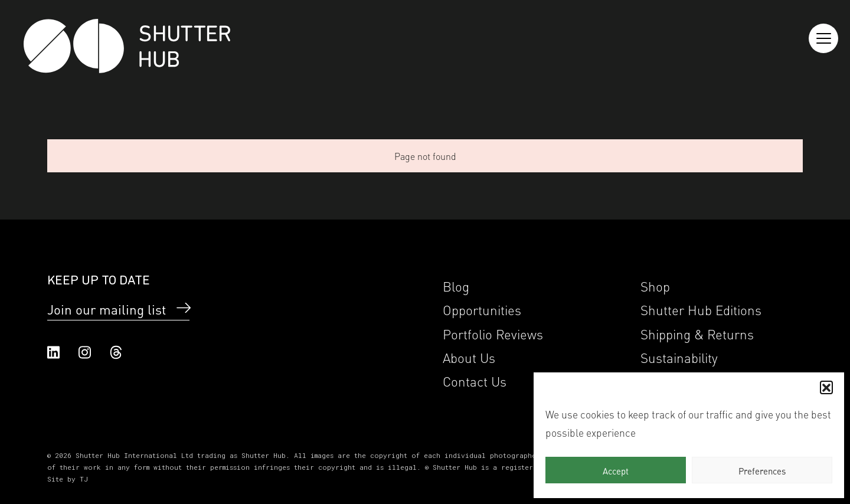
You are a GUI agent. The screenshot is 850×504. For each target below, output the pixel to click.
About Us (469, 357)
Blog (456, 285)
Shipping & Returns (697, 333)
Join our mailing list (107, 309)
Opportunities (482, 309)
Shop (655, 285)
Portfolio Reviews (493, 333)
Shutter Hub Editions (701, 309)
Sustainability (679, 357)
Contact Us (475, 380)
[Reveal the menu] (823, 38)
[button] (826, 387)
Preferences (762, 470)
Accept (616, 470)
